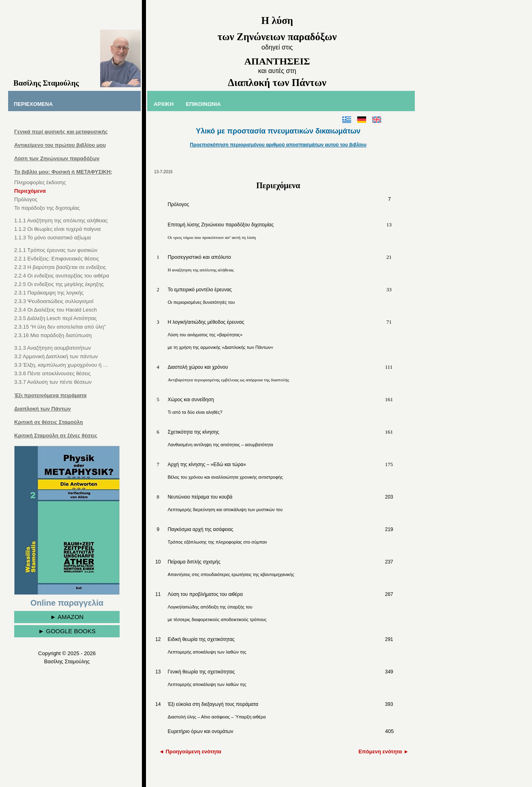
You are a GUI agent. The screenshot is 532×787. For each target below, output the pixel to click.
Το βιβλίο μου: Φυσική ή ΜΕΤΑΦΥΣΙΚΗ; (63, 172)
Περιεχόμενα (30, 191)
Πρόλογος (26, 199)
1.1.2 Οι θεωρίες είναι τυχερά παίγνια (57, 229)
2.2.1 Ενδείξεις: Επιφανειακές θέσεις (57, 259)
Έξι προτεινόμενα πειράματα (50, 395)
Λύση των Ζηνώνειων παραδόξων (57, 158)
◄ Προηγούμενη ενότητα (190, 752)
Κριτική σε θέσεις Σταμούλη (49, 422)
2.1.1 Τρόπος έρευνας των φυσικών (56, 250)
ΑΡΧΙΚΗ (164, 104)
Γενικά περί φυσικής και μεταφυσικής (61, 132)
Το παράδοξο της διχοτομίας (47, 208)
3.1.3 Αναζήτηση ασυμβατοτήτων (53, 348)
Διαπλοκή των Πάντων (43, 409)
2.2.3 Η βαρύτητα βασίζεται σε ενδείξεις (60, 267)
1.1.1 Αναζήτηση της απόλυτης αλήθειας (61, 220)
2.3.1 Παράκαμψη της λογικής (49, 293)
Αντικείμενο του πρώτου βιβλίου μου (60, 145)
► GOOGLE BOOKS (67, 631)
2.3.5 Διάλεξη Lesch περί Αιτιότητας (56, 318)
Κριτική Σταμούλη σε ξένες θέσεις (56, 435)
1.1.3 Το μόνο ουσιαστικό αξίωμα (53, 238)
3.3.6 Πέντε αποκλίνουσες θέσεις (53, 373)
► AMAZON (67, 617)
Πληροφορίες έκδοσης (40, 182)
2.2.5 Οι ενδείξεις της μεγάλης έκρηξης (59, 284)
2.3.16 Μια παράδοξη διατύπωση (53, 335)
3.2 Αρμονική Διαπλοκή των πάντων (56, 356)
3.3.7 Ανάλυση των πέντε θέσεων (53, 382)
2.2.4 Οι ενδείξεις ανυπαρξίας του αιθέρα (62, 276)
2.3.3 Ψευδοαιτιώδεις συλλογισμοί (54, 301)
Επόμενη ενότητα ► (384, 752)
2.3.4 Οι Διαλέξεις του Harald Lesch (56, 310)
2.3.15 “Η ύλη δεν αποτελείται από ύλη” (60, 327)
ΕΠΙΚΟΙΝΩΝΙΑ (203, 104)
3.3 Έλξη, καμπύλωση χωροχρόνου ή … (61, 365)
